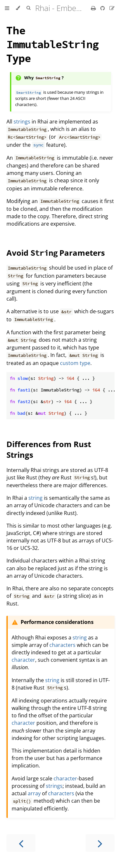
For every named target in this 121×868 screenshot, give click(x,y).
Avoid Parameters (56, 253)
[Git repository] (103, 8)
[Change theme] (18, 8)
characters (62, 645)
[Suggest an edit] (112, 8)
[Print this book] (94, 8)
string (35, 498)
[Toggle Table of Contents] (7, 8)
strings (22, 122)
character (23, 660)
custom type (75, 363)
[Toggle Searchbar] (28, 8)
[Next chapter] (100, 843)
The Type (52, 44)
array (34, 793)
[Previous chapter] (21, 843)
